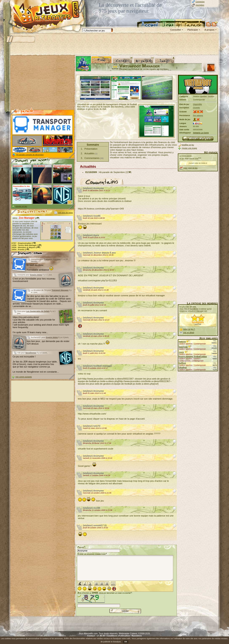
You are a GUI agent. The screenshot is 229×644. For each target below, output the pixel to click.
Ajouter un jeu (21, 206)
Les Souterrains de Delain (38, 311)
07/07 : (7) (24, 243)
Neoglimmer (31, 353)
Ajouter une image (189, 148)
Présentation (91, 149)
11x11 (181, 352)
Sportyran (183, 347)
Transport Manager (52, 259)
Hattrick (182, 342)
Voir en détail (189, 333)
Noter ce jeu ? (189, 329)
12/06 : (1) (27, 245)
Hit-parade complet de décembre (30, 155)
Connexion (200, 2)
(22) (128, 172)
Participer (193, 30)
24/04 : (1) (20, 250)
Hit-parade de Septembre (112, 172)
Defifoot (182, 363)
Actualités (89, 153)
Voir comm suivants (24, 377)
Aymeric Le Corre (201, 133)
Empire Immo (36, 275)
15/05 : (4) (26, 247)
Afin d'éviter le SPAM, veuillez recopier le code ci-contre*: (105, 599)
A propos (209, 30)
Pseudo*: (82, 547)
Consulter (176, 30)
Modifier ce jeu (188, 145)
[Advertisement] (114, 44)
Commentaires (92, 158)
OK (126, 642)
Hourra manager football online (193, 357)
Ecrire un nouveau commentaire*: (92, 554)
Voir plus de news (65, 213)
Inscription (200, 5)
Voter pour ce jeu (190, 168)
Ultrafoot (183, 368)
